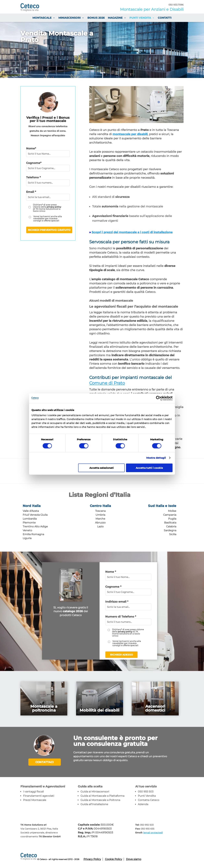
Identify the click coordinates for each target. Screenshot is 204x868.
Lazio (100, 527)
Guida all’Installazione (94, 804)
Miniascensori (71, 18)
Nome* (31, 148)
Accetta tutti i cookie (149, 468)
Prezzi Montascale (35, 800)
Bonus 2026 (96, 18)
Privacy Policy (92, 859)
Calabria (171, 527)
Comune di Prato (107, 383)
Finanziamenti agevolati (39, 796)
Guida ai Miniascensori (95, 792)
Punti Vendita (147, 796)
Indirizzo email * (117, 602)
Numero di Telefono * (121, 617)
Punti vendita (142, 18)
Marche (100, 519)
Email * (31, 192)
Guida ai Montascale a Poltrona (100, 800)
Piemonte (29, 523)
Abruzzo (100, 523)
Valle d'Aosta (31, 511)
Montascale (44, 18)
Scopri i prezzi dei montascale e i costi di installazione (132, 232)
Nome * (111, 572)
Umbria (100, 515)
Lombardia (30, 519)
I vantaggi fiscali (33, 792)
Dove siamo (134, 859)
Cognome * (113, 587)
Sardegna (170, 530)
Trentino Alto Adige (35, 527)
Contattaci (45, 762)
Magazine (117, 18)
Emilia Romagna (33, 534)
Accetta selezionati (102, 468)
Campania (170, 515)
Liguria (27, 538)
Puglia (172, 519)
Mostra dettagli (156, 458)
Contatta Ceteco (149, 800)
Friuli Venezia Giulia (35, 515)
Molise (172, 511)
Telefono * (33, 177)
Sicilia (173, 534)
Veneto (27, 530)
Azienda (143, 804)
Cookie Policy (114, 859)
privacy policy (54, 207)
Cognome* (34, 163)
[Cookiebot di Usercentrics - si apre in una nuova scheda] (158, 398)
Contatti (165, 18)
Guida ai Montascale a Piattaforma (102, 796)
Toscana (100, 511)
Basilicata (170, 523)
